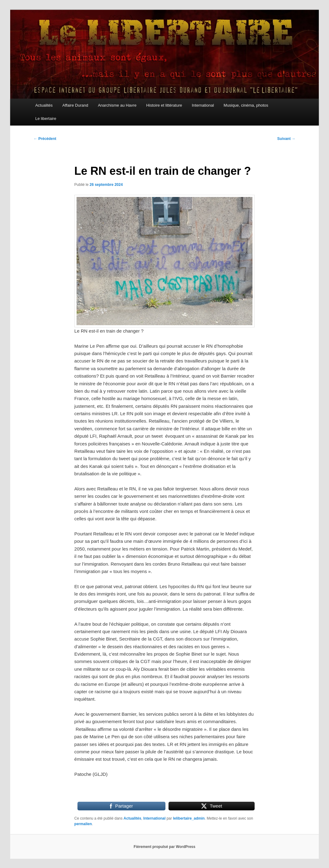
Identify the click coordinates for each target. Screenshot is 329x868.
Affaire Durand (75, 105)
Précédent (45, 139)
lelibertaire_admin (189, 818)
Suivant (286, 139)
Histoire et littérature (164, 105)
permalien (83, 824)
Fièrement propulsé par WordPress (164, 847)
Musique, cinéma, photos (246, 105)
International (203, 105)
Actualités (44, 105)
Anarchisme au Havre (117, 105)
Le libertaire (46, 119)
